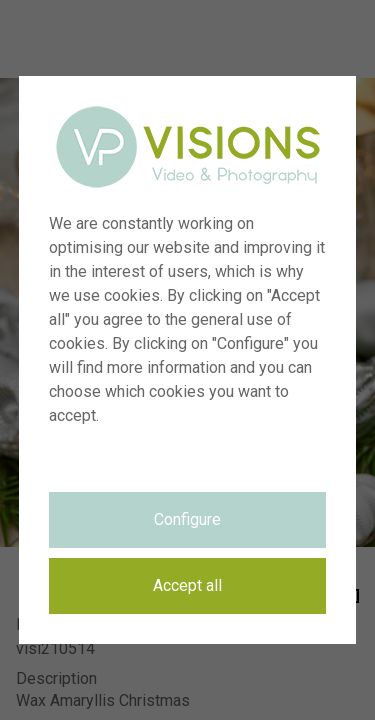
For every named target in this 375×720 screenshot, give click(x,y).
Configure (187, 519)
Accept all (187, 585)
